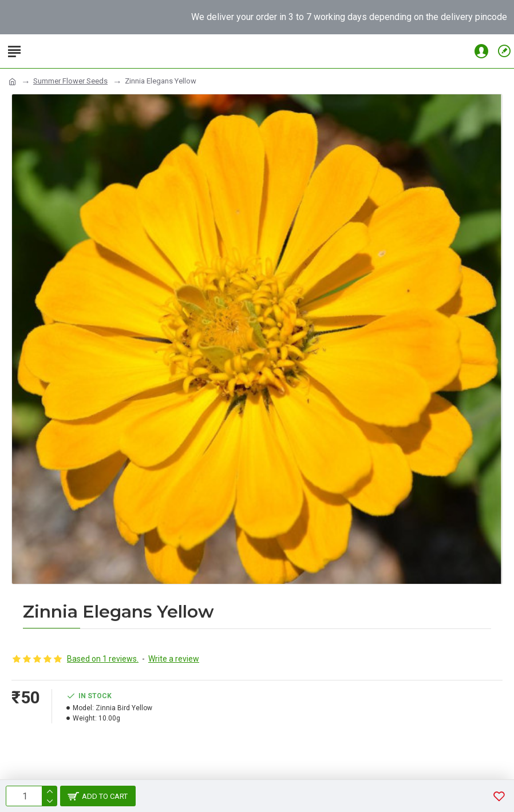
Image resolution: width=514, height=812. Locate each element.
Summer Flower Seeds (70, 81)
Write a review (174, 659)
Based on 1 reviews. (103, 659)
